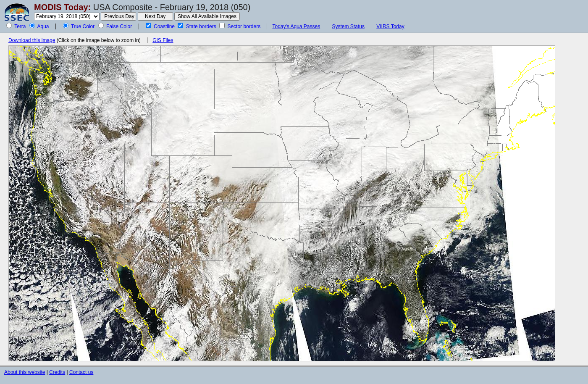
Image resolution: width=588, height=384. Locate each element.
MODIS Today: (62, 7)
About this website (25, 372)
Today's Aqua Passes (296, 26)
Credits (57, 372)
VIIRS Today (390, 26)
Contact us (81, 372)
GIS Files (163, 40)
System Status (348, 26)
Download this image (32, 40)
